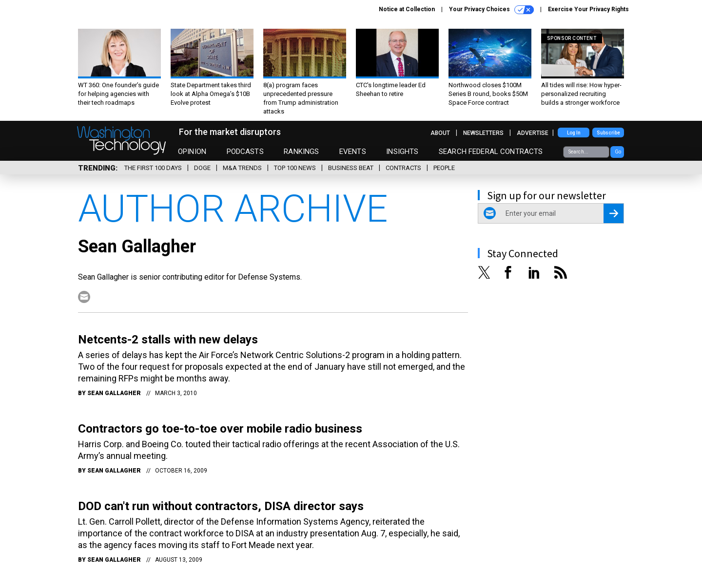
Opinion (192, 152)
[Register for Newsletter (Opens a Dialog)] (614, 213)
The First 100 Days (153, 168)
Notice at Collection (407, 9)
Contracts (403, 168)
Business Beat (351, 168)
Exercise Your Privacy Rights (588, 9)
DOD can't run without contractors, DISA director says (221, 506)
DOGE (202, 168)
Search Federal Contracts (491, 152)
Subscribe (608, 133)
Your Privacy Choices (491, 10)
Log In (574, 133)
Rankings (301, 152)
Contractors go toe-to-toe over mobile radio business (220, 429)
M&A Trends (242, 168)
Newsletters (483, 133)
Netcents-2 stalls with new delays (168, 340)
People (444, 168)
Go (618, 152)
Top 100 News (295, 168)
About (440, 133)
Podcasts (245, 152)
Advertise (533, 133)
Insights (402, 152)
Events (353, 152)
